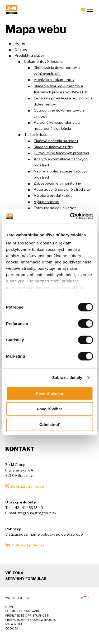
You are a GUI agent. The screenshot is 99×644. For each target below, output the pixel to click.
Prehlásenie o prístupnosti (27, 616)
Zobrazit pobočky (28, 545)
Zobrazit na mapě (27, 486)
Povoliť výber (49, 409)
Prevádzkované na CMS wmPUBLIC (31, 620)
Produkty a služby (30, 55)
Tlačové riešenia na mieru (56, 141)
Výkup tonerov (46, 202)
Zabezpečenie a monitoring (58, 183)
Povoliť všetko (50, 393)
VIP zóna (14, 573)
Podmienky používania (22, 611)
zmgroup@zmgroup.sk (37, 513)
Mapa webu (14, 624)
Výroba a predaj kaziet (53, 195)
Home (20, 43)
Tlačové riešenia (38, 134)
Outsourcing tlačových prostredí (61, 153)
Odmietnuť (49, 424)
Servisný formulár (26, 579)
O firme (21, 49)
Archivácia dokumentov (54, 80)
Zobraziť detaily (67, 378)
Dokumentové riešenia (44, 61)
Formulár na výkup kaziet (55, 208)
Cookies (12, 629)
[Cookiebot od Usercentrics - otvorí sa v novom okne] (70, 216)
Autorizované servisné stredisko (62, 189)
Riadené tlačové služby (53, 147)
